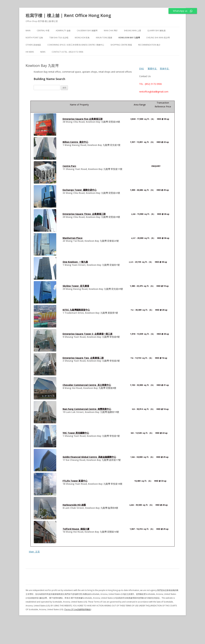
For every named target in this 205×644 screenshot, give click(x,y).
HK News (30, 52)
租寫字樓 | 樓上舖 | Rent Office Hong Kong (68, 15)
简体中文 (164, 69)
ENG (141, 69)
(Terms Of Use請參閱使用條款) (78, 609)
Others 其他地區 (33, 45)
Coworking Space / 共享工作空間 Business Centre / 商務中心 (76, 45)
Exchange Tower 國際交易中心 (80, 190)
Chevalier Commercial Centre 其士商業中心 (87, 385)
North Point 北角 (34, 38)
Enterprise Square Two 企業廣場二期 (83, 358)
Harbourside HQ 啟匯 (74, 505)
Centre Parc (69, 166)
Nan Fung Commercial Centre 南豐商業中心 (87, 409)
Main (28, 31)
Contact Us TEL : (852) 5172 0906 (67, 52)
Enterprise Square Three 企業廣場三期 (84, 214)
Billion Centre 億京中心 (75, 142)
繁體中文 (152, 69)
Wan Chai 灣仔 (111, 31)
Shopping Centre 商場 (121, 45)
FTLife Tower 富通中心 (75, 481)
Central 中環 (43, 31)
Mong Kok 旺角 (82, 38)
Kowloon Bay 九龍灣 (129, 38)
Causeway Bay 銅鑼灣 (87, 31)
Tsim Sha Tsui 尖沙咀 (59, 38)
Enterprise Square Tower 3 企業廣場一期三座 (88, 334)
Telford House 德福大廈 (76, 529)
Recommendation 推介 (149, 45)
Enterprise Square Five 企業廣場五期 (83, 119)
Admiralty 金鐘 (63, 31)
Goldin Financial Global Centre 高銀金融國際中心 (89, 457)
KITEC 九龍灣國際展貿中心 (76, 310)
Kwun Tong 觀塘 (104, 38)
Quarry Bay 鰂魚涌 (156, 31)
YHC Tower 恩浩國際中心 (76, 433)
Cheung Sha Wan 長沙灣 (158, 38)
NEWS (43, 52)
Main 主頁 (34, 552)
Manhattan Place (73, 238)
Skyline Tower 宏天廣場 (76, 286)
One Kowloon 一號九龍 (75, 262)
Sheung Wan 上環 (132, 31)
